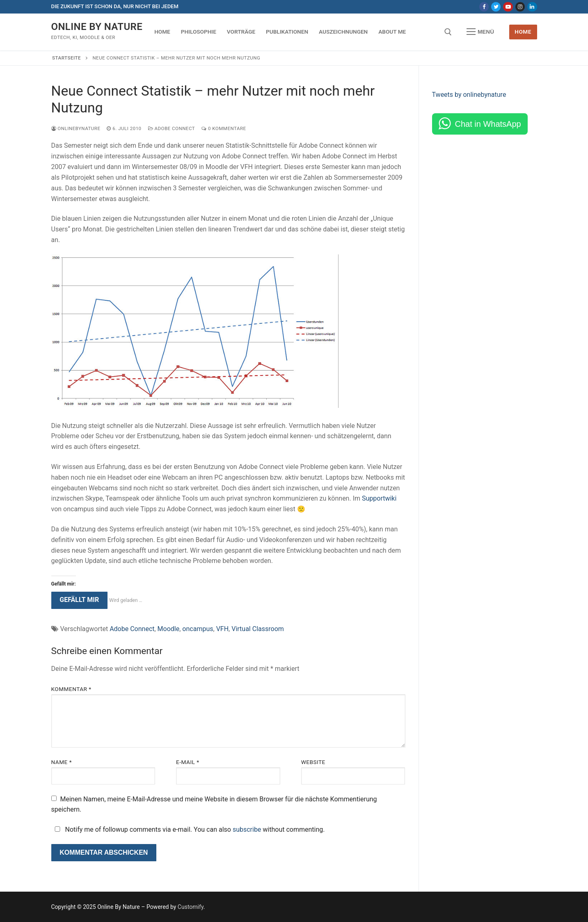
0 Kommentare (224, 128)
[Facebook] (484, 7)
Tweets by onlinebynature (469, 95)
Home (523, 32)
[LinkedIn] (532, 7)
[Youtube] (508, 7)
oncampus (198, 629)
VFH (222, 629)
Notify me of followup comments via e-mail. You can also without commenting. (188, 829)
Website (313, 762)
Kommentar (71, 689)
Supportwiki (379, 498)
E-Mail (188, 762)
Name (62, 762)
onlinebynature (76, 128)
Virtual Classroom (258, 629)
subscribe (247, 829)
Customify (191, 907)
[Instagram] (520, 7)
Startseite (66, 58)
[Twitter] (496, 7)
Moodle (169, 629)
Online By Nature (97, 27)
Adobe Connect (172, 128)
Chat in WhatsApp (488, 124)
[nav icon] (480, 32)
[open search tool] (448, 32)
